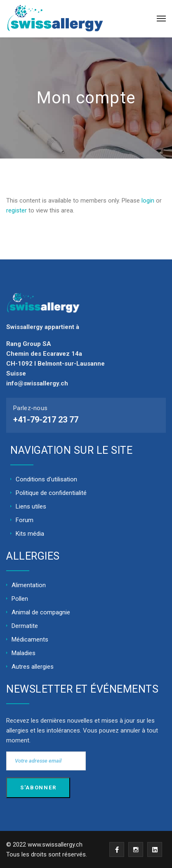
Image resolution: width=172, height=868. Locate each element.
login (148, 201)
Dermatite (25, 626)
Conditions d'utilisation (46, 479)
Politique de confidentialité (51, 493)
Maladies (24, 653)
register (16, 210)
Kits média (30, 534)
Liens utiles (31, 506)
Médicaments (30, 639)
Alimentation (29, 585)
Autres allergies (33, 667)
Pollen (20, 599)
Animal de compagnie (41, 612)
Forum (25, 520)
